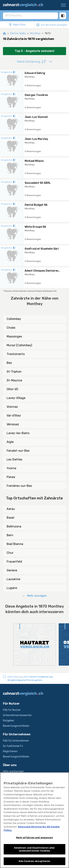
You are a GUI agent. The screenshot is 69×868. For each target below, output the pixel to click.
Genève (12, 570)
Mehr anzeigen (35, 596)
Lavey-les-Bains (18, 433)
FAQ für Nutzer (12, 710)
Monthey (35, 33)
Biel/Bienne (15, 544)
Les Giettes (14, 459)
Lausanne (13, 579)
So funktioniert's (13, 746)
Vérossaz (13, 424)
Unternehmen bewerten (17, 715)
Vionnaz (12, 407)
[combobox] (30, 16)
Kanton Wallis (18, 33)
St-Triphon (14, 372)
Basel (10, 518)
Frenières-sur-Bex (19, 486)
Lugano (12, 588)
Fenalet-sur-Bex (18, 451)
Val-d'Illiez (14, 416)
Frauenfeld (14, 562)
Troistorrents (16, 354)
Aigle (10, 442)
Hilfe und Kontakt (13, 771)
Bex (9, 363)
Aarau (11, 509)
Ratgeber (9, 721)
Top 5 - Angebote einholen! (34, 51)
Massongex (14, 336)
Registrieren (10, 751)
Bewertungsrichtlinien (16, 726)
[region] (34, 820)
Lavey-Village (16, 398)
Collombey (14, 319)
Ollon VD (12, 389)
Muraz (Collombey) (19, 345)
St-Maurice (14, 380)
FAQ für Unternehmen (16, 741)
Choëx (11, 328)
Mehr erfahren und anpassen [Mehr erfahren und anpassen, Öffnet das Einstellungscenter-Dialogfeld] (34, 838)
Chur (10, 553)
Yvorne (11, 468)
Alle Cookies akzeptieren (34, 861)
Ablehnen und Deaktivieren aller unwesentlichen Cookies (34, 849)
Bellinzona (14, 526)
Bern (10, 535)
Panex (11, 477)
